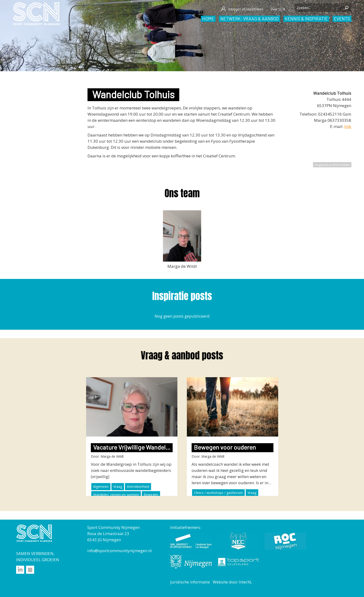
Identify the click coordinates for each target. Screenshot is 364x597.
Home (208, 19)
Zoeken (347, 8)
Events (342, 19)
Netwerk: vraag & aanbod (249, 19)
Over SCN (278, 9)
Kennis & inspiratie (306, 19)
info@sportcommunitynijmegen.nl (120, 551)
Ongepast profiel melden (332, 165)
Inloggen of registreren (242, 9)
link (348, 126)
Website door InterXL (232, 582)
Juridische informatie (190, 582)
